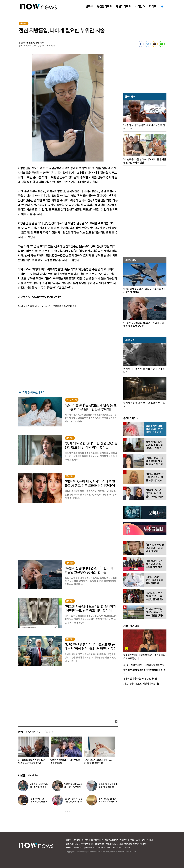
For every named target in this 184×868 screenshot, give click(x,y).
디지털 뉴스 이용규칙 (137, 840)
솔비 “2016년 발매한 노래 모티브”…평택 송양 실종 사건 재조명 (108, 801)
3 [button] (70, 812)
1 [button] (66, 812)
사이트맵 (150, 840)
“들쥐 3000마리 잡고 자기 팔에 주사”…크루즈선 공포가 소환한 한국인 (65, 761)
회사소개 (77, 840)
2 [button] (68, 812)
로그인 (68, 840)
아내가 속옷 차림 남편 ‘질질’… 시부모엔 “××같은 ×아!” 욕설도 (31, 761)
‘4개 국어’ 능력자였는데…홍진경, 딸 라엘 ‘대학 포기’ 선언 (39, 787)
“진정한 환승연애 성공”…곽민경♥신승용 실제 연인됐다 (99, 761)
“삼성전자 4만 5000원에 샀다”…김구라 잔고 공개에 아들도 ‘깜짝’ (74, 787)
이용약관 (85, 840)
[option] (32, 751)
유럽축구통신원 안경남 (29, 43)
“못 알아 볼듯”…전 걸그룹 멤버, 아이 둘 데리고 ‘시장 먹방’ (73, 801)
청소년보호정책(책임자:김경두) (116, 840)
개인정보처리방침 (97, 840)
